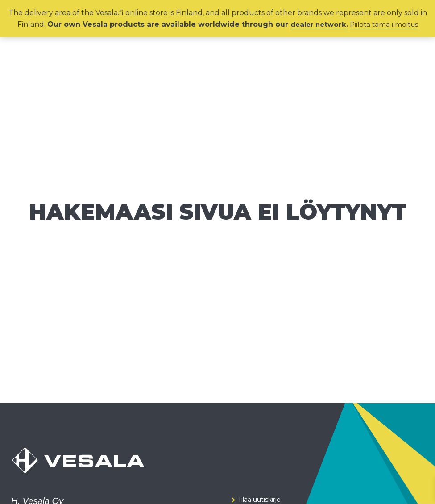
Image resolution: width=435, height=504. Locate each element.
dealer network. (317, 24)
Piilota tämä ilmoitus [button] (386, 24)
